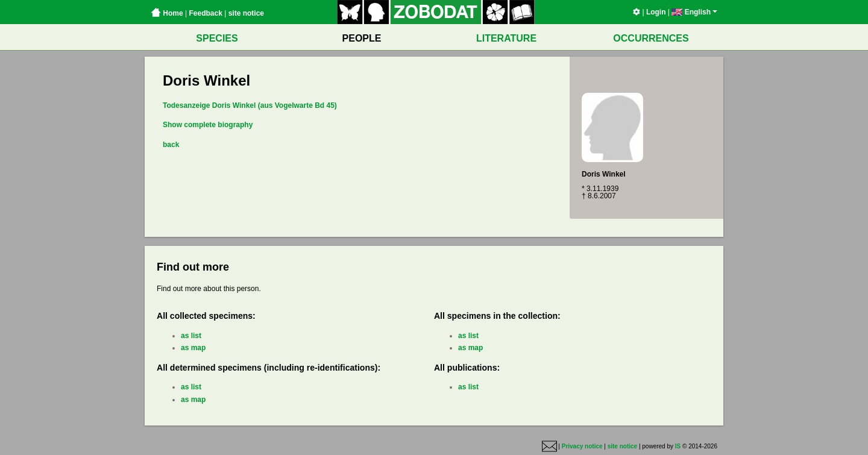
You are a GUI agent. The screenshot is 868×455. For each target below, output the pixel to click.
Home (167, 13)
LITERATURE (506, 38)
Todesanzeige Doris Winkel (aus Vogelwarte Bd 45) (250, 105)
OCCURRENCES (651, 38)
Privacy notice (582, 446)
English (694, 12)
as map (193, 348)
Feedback (205, 13)
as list (191, 336)
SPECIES (217, 38)
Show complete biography (208, 125)
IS (678, 446)
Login (656, 12)
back (171, 145)
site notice (246, 13)
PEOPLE (362, 38)
